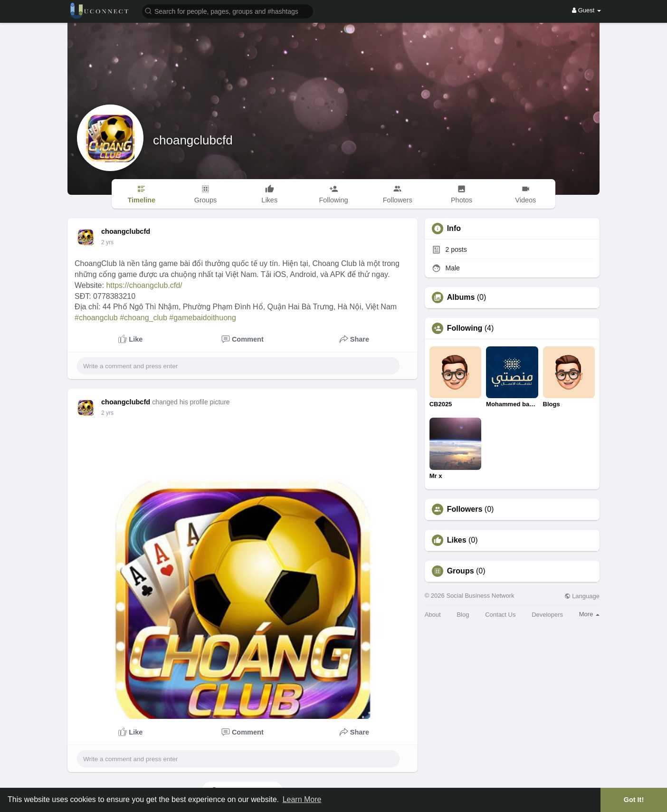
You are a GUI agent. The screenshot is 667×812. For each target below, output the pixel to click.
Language (582, 596)
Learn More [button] (302, 799)
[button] (228, 11)
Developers (547, 615)
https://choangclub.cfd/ (144, 285)
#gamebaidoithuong (203, 318)
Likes (457, 540)
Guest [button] (586, 10)
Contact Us (500, 615)
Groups (461, 571)
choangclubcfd (193, 140)
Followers (465, 509)
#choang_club (143, 318)
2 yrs (107, 242)
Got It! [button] (634, 800)
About (433, 615)
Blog (463, 615)
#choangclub (96, 318)
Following (465, 328)
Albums (461, 297)
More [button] (589, 614)
